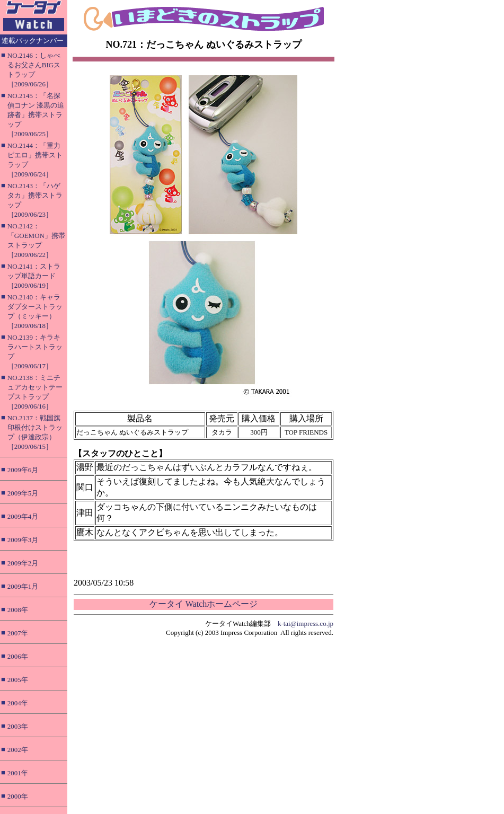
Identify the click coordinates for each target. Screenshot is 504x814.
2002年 (18, 750)
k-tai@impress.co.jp (306, 623)
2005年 (18, 680)
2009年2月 (23, 563)
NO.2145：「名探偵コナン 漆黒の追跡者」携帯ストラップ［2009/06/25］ (36, 115)
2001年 (18, 773)
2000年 (18, 796)
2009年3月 (23, 540)
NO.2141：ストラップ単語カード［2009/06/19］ (34, 276)
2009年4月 (23, 516)
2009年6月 (23, 470)
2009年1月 (23, 586)
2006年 (18, 656)
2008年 (18, 610)
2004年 (18, 703)
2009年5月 (23, 493)
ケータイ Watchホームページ (204, 604)
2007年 (18, 633)
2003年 (18, 726)
